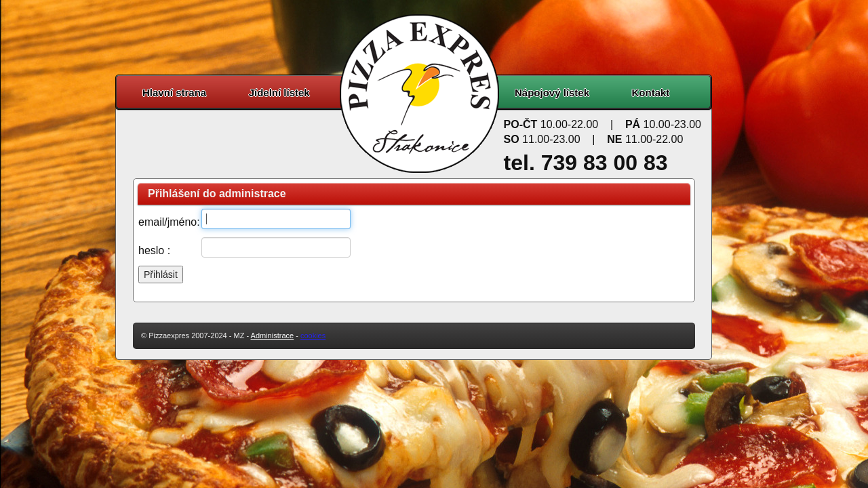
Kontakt (651, 93)
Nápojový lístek (552, 93)
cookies (313, 335)
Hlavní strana (174, 93)
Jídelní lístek (279, 93)
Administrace (273, 335)
